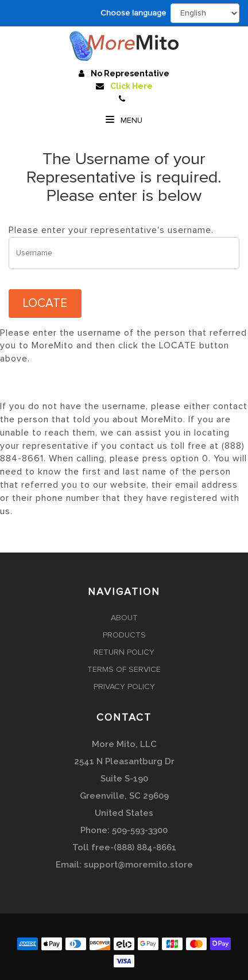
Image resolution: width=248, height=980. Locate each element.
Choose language (133, 13)
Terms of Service (124, 670)
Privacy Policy (124, 687)
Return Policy (124, 652)
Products (124, 635)
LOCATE (45, 303)
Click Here (131, 86)
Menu (124, 120)
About (124, 618)
